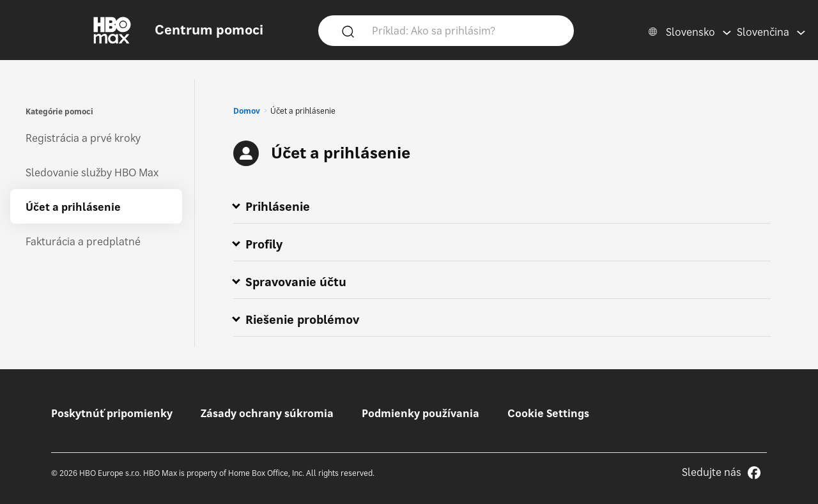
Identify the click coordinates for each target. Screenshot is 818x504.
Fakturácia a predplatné (83, 241)
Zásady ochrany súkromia (267, 413)
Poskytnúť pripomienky (112, 413)
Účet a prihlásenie (73, 207)
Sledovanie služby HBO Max (92, 172)
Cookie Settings (548, 413)
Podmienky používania (421, 413)
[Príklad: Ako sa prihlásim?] (465, 30)
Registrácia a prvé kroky (83, 138)
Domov (247, 111)
